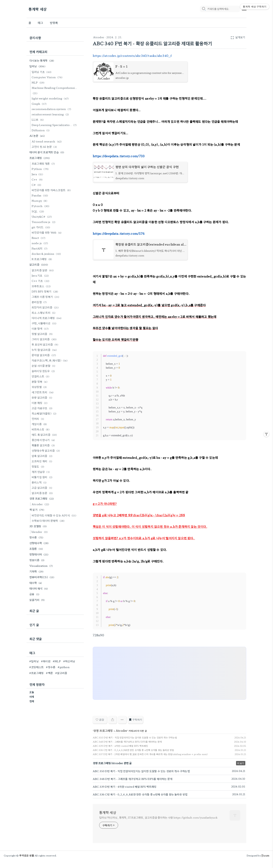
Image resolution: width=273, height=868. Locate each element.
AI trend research (47, 141)
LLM (38, 120)
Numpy (40, 201)
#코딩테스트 (36, 667)
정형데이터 (39, 554)
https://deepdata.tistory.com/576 (119, 233)
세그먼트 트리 (43, 392)
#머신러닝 (69, 661)
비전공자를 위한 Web (47, 232)
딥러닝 (38, 66)
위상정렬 (40, 387)
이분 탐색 (41, 328)
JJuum (265, 855)
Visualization (42, 566)
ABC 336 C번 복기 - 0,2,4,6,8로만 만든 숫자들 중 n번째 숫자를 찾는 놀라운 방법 (133, 750)
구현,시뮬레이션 (45, 323)
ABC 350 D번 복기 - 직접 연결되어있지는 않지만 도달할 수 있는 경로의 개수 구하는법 (135, 737)
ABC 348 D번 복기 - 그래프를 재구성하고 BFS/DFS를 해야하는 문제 (127, 742)
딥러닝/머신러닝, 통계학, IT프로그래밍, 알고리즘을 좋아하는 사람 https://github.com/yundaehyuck (158, 817)
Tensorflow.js (44, 222)
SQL (38, 211)
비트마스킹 (41, 429)
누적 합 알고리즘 (45, 350)
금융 (35, 594)
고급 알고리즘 (42, 488)
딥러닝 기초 (42, 72)
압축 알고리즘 (43, 456)
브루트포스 (42, 286)
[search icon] (204, 9)
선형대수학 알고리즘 (46, 450)
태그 (40, 23)
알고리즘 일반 (43, 270)
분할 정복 (40, 382)
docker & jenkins (47, 254)
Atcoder (99, 37)
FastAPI (40, 248)
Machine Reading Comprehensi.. (54, 90)
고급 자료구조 (43, 408)
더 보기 (241, 763)
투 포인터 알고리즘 (45, 344)
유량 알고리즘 (42, 397)
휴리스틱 (40, 482)
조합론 (37, 549)
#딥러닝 (34, 661)
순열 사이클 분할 (44, 366)
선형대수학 (40, 543)
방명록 (54, 23)
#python (64, 667)
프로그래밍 (40, 158)
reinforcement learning (51, 114)
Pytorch (41, 206)
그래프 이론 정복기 (46, 297)
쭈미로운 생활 (27, 855)
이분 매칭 (40, 403)
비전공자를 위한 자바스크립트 (52, 190)
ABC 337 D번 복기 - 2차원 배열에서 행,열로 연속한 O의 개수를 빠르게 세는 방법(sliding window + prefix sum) (150, 754)
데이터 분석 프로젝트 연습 (47, 152)
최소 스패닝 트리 (44, 313)
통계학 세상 (38, 9)
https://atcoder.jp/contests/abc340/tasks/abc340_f (132, 56)
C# (37, 185)
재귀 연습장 (41, 472)
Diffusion (41, 130)
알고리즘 (39, 264)
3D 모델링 (39, 526)
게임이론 (40, 424)
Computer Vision (48, 77)
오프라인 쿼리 (42, 461)
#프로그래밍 (36, 673)
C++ (38, 179)
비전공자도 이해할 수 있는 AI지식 (55, 515)
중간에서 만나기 (44, 440)
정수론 (37, 537)
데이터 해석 (39, 588)
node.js (40, 243)
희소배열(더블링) (45, 413)
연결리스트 (41, 376)
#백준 (49, 673)
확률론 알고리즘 (44, 445)
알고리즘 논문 (43, 493)
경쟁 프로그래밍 (103, 731)
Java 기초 (41, 275)
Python (41, 169)
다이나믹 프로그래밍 (47, 318)
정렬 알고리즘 (43, 334)
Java (38, 174)
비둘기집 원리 (43, 477)
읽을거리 (38, 600)
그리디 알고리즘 (45, 339)
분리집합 (40, 302)
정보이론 (38, 560)
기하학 (37, 571)
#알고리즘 (61, 673)
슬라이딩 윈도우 (44, 371)
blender (40, 532)
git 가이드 (41, 227)
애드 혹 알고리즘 (45, 435)
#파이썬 (46, 661)
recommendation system (52, 109)
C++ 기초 (41, 281)
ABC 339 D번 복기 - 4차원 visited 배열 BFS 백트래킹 (120, 746)
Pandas (40, 195)
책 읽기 (37, 510)
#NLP (57, 661)
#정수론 (51, 667)
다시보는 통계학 (42, 60)
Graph (40, 104)
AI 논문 (38, 136)
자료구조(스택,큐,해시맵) (50, 360)
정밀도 (38, 466)
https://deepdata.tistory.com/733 (119, 156)
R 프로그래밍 (42, 259)
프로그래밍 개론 (44, 163)
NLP (39, 82)
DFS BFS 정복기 (45, 291)
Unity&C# (42, 217)
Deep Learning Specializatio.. (55, 125)
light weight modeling (51, 98)
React (39, 238)
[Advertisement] (170, 673)
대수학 (36, 583)
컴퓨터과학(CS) (42, 577)
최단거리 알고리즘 (46, 307)
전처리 (38, 419)
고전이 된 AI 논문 (45, 147)
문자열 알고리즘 (44, 355)
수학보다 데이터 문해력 (49, 521)
